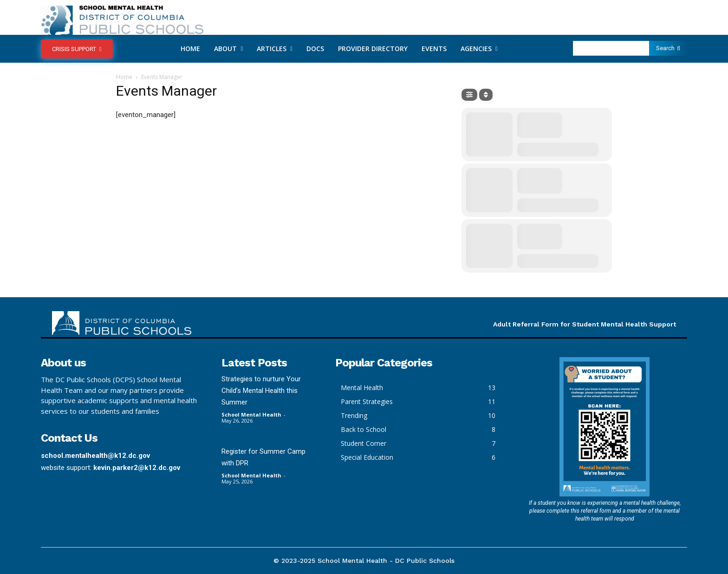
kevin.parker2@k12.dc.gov (137, 468)
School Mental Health (251, 414)
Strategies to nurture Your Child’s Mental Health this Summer (261, 391)
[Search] (668, 48)
